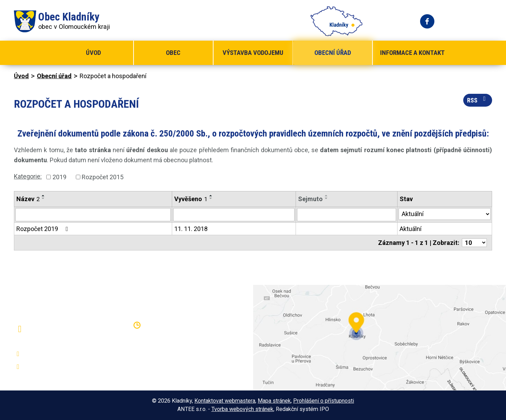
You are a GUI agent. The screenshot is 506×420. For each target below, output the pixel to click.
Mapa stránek (274, 401)
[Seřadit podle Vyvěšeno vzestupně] (211, 196)
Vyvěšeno (191, 199)
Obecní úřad (333, 53)
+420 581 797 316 (51, 354)
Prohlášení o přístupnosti (324, 401)
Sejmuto (310, 199)
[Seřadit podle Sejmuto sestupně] (327, 198)
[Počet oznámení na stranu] (474, 243)
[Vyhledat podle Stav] (445, 214)
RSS (478, 100)
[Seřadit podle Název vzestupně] (43, 196)
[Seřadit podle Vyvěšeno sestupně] (211, 198)
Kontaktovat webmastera (225, 401)
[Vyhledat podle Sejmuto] (346, 215)
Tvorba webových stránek (242, 409)
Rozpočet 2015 (103, 177)
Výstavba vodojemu (253, 53)
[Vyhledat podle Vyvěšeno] (234, 215)
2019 (59, 177)
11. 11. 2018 (191, 229)
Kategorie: (28, 176)
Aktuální (411, 229)
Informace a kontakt (412, 53)
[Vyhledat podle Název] (93, 215)
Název (28, 199)
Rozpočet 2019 (43, 229)
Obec (173, 53)
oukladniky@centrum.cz (58, 367)
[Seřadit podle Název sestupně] (43, 198)
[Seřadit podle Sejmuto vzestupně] (327, 196)
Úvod (93, 53)
